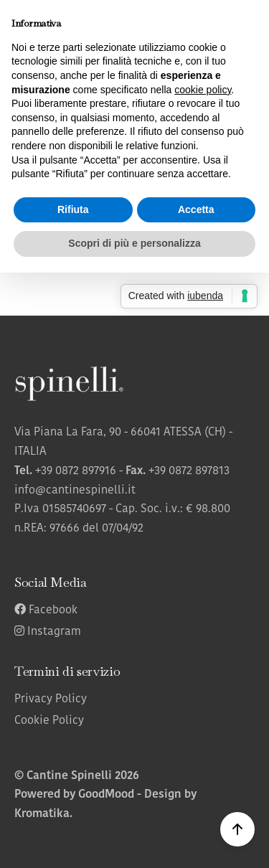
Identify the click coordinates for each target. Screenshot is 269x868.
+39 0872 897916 (76, 471)
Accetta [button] (196, 209)
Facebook (46, 610)
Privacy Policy (51, 699)
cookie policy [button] (203, 90)
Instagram (48, 632)
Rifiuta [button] (73, 209)
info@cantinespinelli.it (75, 491)
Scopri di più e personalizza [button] (134, 243)
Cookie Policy (49, 721)
